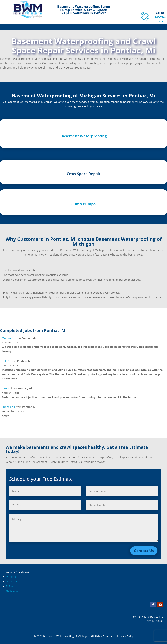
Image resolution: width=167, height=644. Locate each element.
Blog (10, 586)
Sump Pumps (83, 204)
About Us (12, 581)
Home (11, 577)
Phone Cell (8, 407)
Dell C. (6, 361)
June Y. (6, 388)
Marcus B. (8, 338)
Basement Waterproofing (83, 136)
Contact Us (144, 551)
